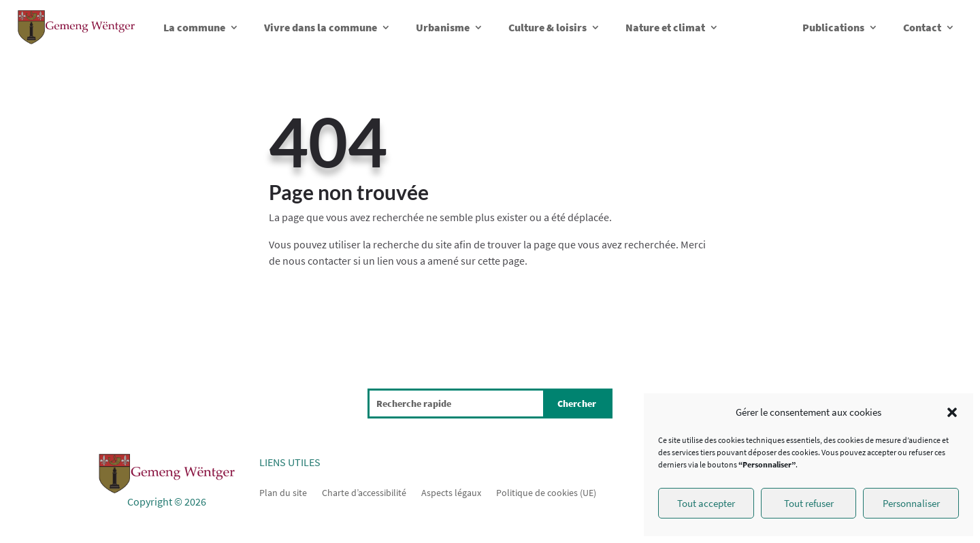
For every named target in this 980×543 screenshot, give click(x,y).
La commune (194, 27)
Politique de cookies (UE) (546, 492)
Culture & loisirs (548, 27)
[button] (952, 412)
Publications (833, 27)
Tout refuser (809, 503)
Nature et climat (665, 27)
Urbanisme (443, 27)
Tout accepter (706, 503)
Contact (922, 27)
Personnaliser (911, 503)
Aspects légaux (451, 492)
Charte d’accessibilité (364, 492)
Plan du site (283, 492)
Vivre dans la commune (321, 27)
